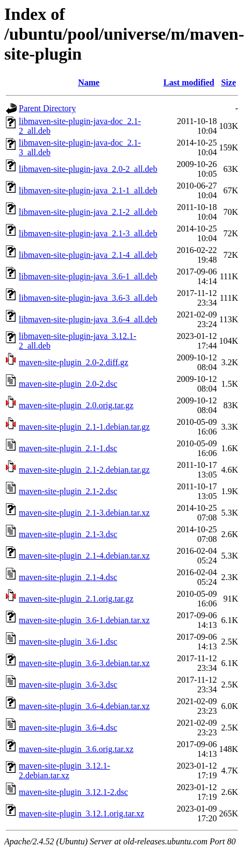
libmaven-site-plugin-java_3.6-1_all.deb (88, 276)
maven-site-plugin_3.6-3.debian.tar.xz (84, 663)
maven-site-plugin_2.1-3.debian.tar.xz (84, 513)
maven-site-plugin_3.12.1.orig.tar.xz (81, 813)
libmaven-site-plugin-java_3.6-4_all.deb (88, 319)
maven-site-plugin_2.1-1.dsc (68, 448)
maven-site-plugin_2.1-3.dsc (68, 534)
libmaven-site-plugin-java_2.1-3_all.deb (88, 233)
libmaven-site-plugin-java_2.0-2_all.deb (88, 169)
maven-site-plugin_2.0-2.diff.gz (74, 362)
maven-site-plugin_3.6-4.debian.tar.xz (84, 706)
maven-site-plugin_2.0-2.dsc (68, 384)
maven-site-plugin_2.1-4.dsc (68, 577)
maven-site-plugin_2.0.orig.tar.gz (76, 405)
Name (89, 82)
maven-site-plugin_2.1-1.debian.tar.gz (84, 427)
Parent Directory (47, 108)
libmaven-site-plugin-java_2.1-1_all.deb (88, 190)
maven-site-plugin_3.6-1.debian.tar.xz (84, 620)
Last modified (189, 82)
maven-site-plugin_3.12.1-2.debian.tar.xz (64, 771)
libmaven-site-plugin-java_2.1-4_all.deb (88, 255)
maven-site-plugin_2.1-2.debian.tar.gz (84, 470)
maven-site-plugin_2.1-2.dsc (68, 491)
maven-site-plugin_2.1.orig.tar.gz (76, 599)
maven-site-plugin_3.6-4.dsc (68, 728)
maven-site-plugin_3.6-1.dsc (68, 642)
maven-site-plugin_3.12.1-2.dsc (73, 792)
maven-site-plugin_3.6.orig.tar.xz (76, 749)
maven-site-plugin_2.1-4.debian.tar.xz (84, 556)
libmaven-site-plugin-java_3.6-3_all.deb (88, 298)
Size (228, 82)
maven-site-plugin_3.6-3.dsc (68, 685)
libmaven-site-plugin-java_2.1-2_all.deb (88, 212)
